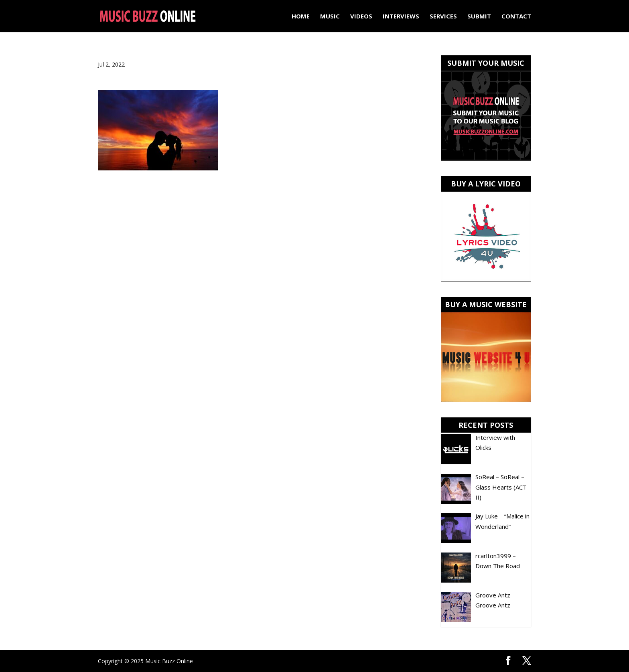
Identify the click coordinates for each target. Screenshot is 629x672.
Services (443, 17)
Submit (479, 17)
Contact (516, 17)
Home (301, 17)
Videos (361, 17)
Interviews (401, 17)
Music (330, 17)
